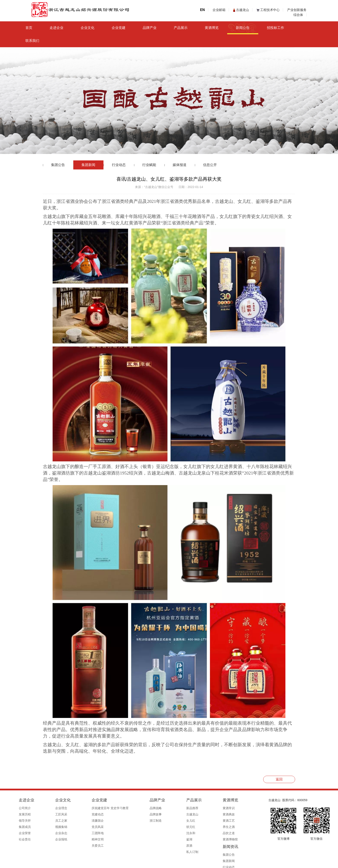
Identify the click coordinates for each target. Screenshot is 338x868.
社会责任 (30, 839)
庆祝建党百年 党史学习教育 (100, 808)
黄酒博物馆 (197, 839)
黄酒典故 (196, 814)
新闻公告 (243, 28)
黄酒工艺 (196, 821)
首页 (29, 28)
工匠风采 (59, 814)
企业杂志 (59, 833)
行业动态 (119, 165)
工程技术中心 (268, 10)
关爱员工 (88, 846)
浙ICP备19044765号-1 (186, 863)
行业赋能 (149, 165)
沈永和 (166, 833)
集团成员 (30, 827)
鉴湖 (164, 839)
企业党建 (119, 28)
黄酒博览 (212, 28)
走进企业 (56, 28)
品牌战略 (138, 808)
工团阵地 (88, 833)
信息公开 (210, 165)
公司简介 (30, 808)
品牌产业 (150, 28)
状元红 (166, 827)
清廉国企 (88, 821)
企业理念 (59, 808)
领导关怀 (30, 821)
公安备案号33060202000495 (221, 863)
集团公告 (58, 165)
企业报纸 (59, 839)
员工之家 (59, 821)
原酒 (164, 846)
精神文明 (88, 839)
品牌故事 (138, 814)
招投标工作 (275, 28)
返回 (279, 779)
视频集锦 (59, 827)
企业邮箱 (219, 10)
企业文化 (88, 28)
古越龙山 (241, 10)
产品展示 (181, 28)
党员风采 (88, 827)
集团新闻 (88, 165)
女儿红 (166, 821)
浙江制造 (138, 821)
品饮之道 (196, 833)
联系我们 (32, 41)
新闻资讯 (226, 800)
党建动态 (88, 814)
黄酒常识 (196, 808)
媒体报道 (180, 165)
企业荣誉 (30, 833)
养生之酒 (196, 827)
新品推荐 (167, 808)
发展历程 (30, 814)
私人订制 (167, 852)
